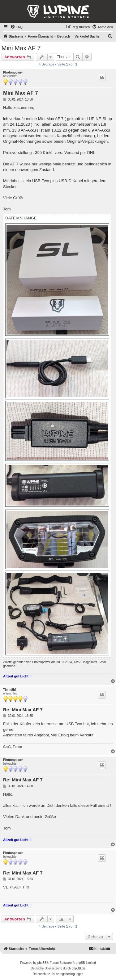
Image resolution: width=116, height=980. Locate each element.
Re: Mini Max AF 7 (23, 710)
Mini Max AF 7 (21, 48)
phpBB (42, 963)
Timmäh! (10, 690)
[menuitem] (16, 27)
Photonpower (13, 72)
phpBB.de (79, 968)
